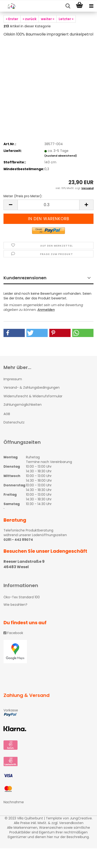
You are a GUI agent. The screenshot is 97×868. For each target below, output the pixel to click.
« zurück (30, 19)
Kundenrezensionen (25, 278)
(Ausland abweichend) (61, 156)
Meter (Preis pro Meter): (23, 196)
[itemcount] (48, 205)
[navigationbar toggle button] (91, 6)
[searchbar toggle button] (68, 6)
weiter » (48, 19)
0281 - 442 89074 (18, 540)
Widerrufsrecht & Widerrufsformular (33, 396)
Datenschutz (14, 422)
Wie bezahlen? (15, 605)
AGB (7, 414)
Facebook (13, 633)
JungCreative (81, 818)
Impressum (13, 379)
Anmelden (46, 310)
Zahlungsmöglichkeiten (23, 405)
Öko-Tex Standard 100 (22, 597)
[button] (14, 333)
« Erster (12, 19)
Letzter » (66, 19)
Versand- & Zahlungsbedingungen (32, 387)
